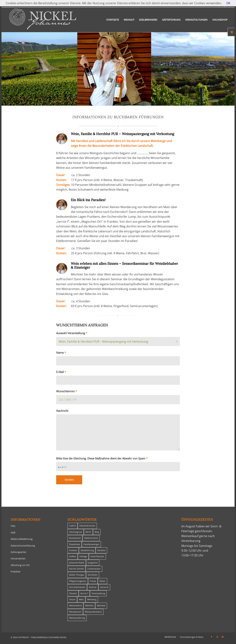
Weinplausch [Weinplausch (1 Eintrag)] (75, 612)
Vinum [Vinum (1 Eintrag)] (72, 599)
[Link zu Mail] (223, 637)
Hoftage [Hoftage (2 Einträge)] (83, 556)
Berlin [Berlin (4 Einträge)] (88, 532)
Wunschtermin (67, 391)
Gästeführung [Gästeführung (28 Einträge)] (87, 550)
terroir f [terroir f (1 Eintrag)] (84, 593)
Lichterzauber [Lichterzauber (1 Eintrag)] (94, 569)
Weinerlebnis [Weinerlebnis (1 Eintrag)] (75, 605)
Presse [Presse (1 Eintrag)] (93, 581)
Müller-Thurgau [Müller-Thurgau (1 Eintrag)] (77, 575)
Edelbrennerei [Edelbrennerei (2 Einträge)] (91, 538)
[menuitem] (113, 20)
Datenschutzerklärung (23, 546)
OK (228, 3)
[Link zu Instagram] (217, 637)
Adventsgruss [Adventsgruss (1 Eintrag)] (76, 532)
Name (61, 353)
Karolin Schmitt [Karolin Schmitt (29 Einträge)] (77, 569)
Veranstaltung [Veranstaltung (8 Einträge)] (98, 593)
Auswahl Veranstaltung (72, 333)
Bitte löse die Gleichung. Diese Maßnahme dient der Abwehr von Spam (102, 458)
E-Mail (61, 372)
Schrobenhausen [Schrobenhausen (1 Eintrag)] (77, 587)
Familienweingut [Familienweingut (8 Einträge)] (91, 544)
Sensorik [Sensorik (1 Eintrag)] (104, 587)
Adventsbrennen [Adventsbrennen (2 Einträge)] (87, 526)
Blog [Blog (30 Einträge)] (97, 532)
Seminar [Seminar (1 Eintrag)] (93, 587)
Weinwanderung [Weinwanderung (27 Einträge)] (77, 618)
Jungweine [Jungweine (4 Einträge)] (93, 563)
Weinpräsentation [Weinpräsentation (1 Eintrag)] (93, 612)
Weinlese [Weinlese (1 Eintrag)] (101, 605)
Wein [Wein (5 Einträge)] (81, 599)
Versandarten (18, 558)
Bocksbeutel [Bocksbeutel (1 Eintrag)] (75, 538)
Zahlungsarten (19, 552)
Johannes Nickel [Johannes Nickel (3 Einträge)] (77, 563)
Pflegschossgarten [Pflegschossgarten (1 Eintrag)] (78, 581)
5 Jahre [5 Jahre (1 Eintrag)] (72, 526)
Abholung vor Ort (20, 565)
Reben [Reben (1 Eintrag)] (102, 581)
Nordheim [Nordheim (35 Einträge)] (93, 575)
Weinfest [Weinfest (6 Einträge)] (89, 605)
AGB (13, 532)
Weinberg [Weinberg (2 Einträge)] (92, 599)
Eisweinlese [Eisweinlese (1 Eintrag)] (75, 544)
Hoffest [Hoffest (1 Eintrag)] (73, 556)
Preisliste (16, 572)
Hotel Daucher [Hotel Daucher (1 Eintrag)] (97, 556)
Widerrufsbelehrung (22, 539)
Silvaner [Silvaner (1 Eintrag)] (73, 593)
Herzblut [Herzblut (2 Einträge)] (101, 550)
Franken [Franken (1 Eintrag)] (73, 550)
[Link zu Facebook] (212, 637)
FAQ (13, 526)
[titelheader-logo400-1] (43, 20)
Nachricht (62, 411)
